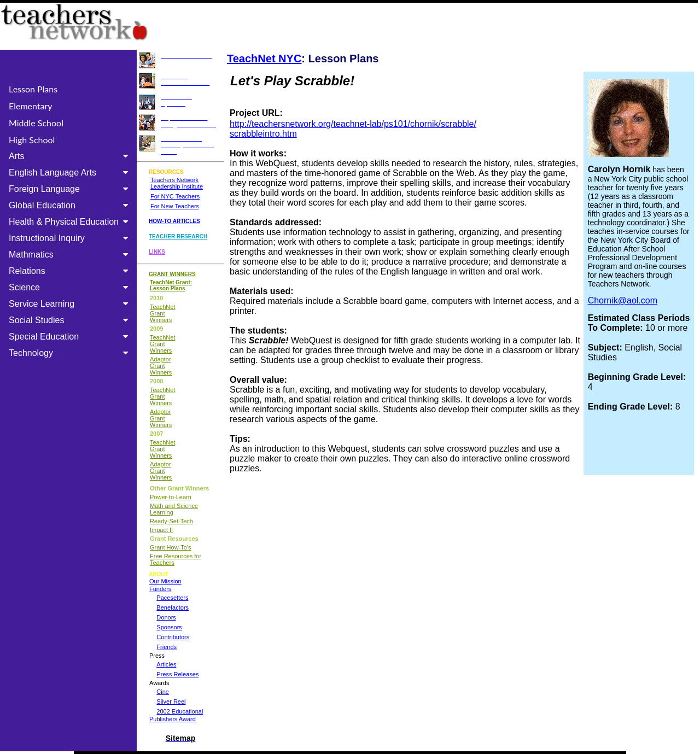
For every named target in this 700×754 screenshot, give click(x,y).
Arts (71, 156)
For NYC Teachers (175, 196)
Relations (71, 271)
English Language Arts (71, 173)
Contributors (173, 637)
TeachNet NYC (264, 59)
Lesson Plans (33, 89)
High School (32, 140)
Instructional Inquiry (71, 238)
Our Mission (165, 581)
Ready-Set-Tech (171, 521)
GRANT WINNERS (172, 274)
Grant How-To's (170, 547)
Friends (167, 647)
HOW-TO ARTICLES (174, 221)
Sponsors (169, 627)
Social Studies (71, 320)
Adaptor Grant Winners (161, 366)
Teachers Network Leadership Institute (177, 183)
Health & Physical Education (71, 222)
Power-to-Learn (171, 497)
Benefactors (173, 607)
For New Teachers (175, 206)
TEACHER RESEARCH (178, 236)
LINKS (157, 252)
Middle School (36, 123)
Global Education (71, 205)
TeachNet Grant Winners (162, 313)
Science (71, 287)
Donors (166, 617)
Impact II (161, 530)
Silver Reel (171, 702)
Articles (166, 664)
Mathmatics (71, 255)
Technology (71, 353)
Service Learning (71, 304)
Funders (160, 589)
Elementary (31, 106)
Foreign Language (71, 189)
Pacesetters (172, 598)
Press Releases (177, 674)
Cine (163, 692)
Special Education (71, 337)
